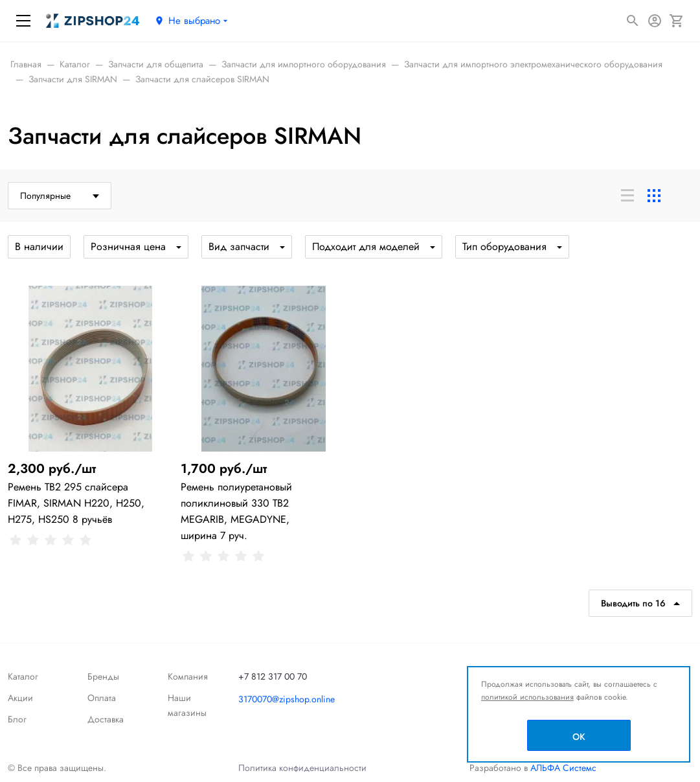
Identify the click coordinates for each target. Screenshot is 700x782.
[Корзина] (677, 21)
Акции (20, 698)
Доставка (106, 719)
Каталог (23, 676)
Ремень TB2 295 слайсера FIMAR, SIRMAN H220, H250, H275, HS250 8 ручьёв (76, 503)
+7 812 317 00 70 (273, 676)
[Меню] (23, 21)
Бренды (103, 676)
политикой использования (527, 697)
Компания (188, 676)
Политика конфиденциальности (302, 768)
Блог (17, 719)
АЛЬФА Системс (562, 768)
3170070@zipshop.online (287, 699)
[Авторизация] (655, 21)
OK (579, 737)
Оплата (102, 698)
